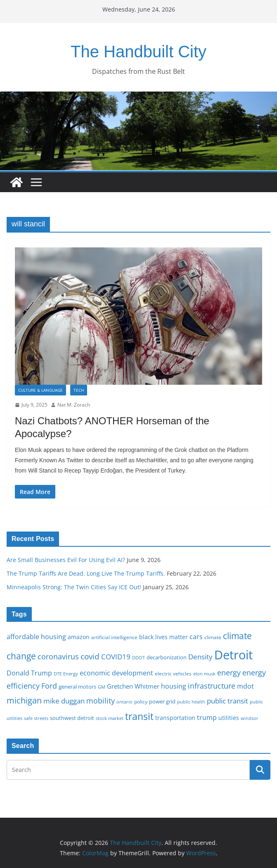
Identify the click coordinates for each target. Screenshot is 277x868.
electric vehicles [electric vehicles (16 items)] (173, 673)
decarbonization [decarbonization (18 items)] (167, 657)
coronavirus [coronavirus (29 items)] (58, 656)
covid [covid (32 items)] (90, 656)
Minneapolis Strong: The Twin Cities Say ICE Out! (74, 587)
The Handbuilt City (138, 52)
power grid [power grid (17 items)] (162, 702)
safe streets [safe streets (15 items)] (36, 718)
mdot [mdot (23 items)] (245, 686)
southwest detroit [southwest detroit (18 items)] (72, 718)
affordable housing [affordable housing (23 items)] (36, 637)
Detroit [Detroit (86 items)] (233, 655)
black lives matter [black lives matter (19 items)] (163, 637)
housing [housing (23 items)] (174, 686)
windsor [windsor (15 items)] (250, 718)
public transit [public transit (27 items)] (227, 701)
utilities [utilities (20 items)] (229, 718)
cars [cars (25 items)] (196, 637)
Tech (79, 390)
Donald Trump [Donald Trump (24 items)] (29, 673)
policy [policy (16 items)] (141, 701)
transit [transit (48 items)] (139, 716)
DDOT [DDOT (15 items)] (138, 657)
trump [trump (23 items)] (207, 717)
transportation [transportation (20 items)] (175, 718)
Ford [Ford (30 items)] (49, 686)
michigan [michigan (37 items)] (24, 700)
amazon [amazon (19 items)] (79, 637)
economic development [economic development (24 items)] (116, 673)
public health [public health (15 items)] (191, 702)
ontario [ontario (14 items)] (124, 702)
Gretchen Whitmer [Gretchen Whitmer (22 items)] (133, 686)
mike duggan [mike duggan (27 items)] (64, 701)
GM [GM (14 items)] (102, 687)
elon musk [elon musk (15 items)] (204, 674)
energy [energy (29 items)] (229, 673)
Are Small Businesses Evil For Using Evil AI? (66, 560)
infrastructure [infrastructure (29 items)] (212, 686)
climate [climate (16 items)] (213, 637)
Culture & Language (40, 390)
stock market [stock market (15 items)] (110, 718)
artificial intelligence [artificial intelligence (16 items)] (114, 637)
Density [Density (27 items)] (200, 657)
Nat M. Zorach (74, 405)
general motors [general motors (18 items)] (77, 687)
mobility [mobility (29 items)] (101, 701)
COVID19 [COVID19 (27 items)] (116, 657)
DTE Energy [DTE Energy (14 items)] (66, 674)
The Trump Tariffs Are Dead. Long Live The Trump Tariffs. (86, 573)
